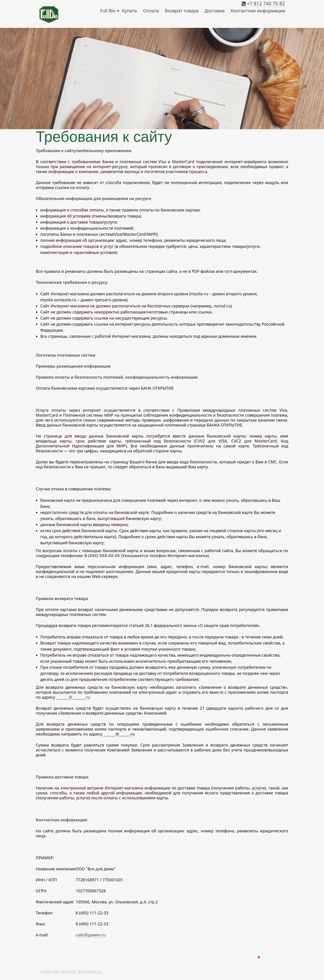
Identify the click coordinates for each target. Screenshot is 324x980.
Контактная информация (258, 11)
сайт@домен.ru (91, 935)
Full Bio (110, 11)
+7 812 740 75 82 (263, 3)
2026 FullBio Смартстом (60, 971)
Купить (129, 11)
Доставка (215, 11)
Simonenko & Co (90, 971)
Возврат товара (182, 11)
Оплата (151, 11)
